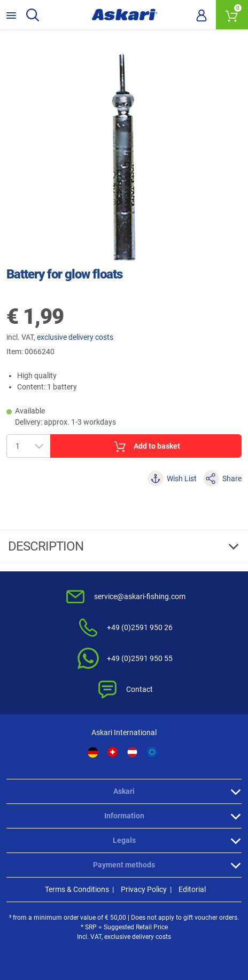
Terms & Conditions (77, 889)
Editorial (192, 889)
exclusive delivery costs (75, 337)
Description (47, 546)
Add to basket (146, 447)
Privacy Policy (144, 889)
